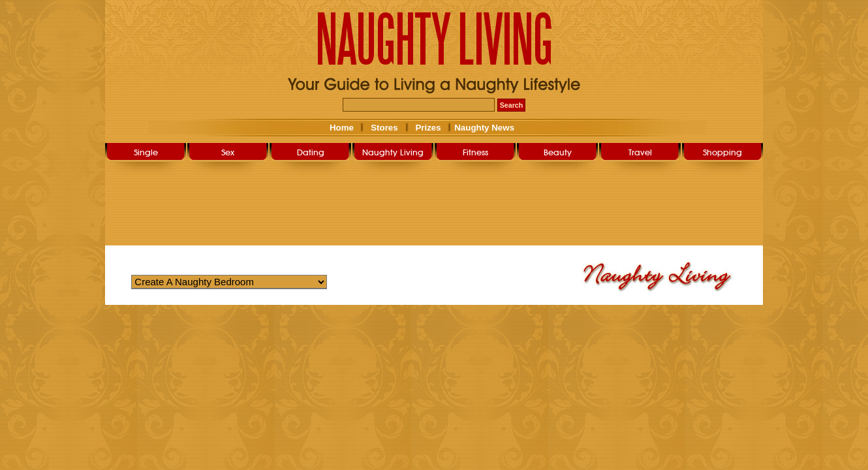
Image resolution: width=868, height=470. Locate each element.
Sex (228, 152)
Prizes (428, 128)
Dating (311, 152)
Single (146, 152)
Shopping (722, 152)
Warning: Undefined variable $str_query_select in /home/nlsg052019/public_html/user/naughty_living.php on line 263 (229, 282)
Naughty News (484, 128)
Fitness (475, 152)
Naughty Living (393, 152)
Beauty (558, 152)
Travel (640, 152)
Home (342, 128)
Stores (384, 128)
